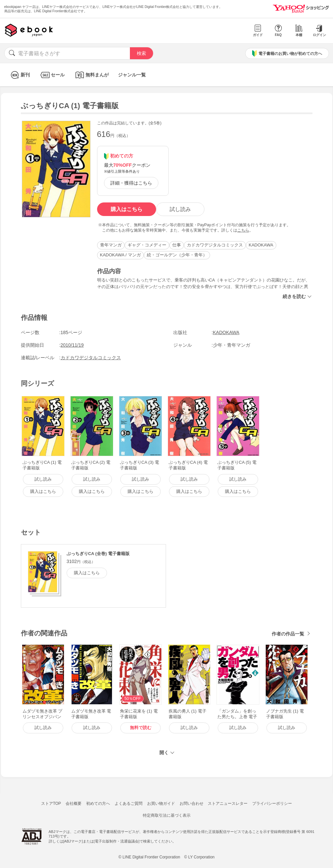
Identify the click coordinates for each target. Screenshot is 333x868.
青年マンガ (111, 245)
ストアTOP (51, 803)
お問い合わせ (192, 803)
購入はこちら (127, 209)
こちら (243, 230)
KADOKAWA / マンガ (120, 255)
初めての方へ (98, 803)
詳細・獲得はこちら (131, 183)
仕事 (177, 245)
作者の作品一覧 (288, 634)
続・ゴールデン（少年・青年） (177, 255)
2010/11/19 (72, 345)
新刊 (19, 75)
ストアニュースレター (228, 803)
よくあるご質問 (129, 803)
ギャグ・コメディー (147, 245)
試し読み (180, 209)
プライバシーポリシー (272, 803)
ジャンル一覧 (132, 75)
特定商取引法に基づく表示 (167, 815)
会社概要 (74, 803)
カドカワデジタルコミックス (215, 245)
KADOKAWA (261, 245)
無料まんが (91, 75)
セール (52, 75)
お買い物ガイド (161, 803)
